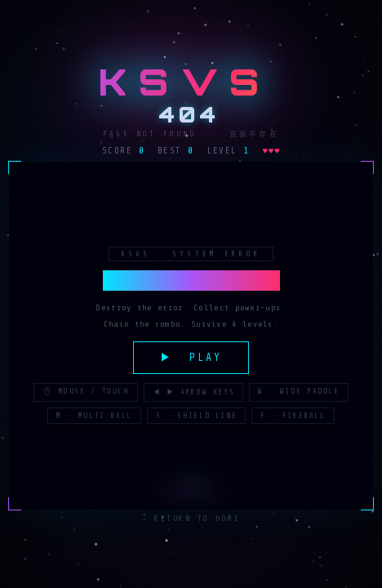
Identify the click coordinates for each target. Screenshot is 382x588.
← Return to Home (191, 519)
